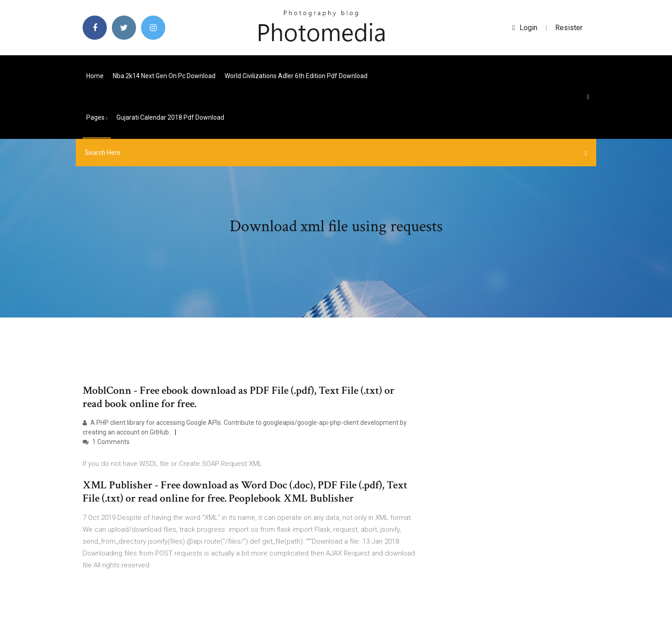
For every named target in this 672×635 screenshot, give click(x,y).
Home (95, 76)
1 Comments (106, 442)
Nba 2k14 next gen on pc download (164, 76)
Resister (569, 28)
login (525, 28)
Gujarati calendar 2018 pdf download (170, 117)
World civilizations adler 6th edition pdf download (296, 76)
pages (97, 117)
